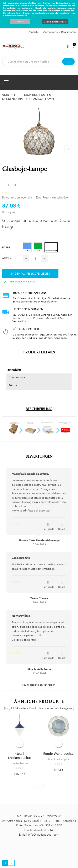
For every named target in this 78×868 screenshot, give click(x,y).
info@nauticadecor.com (44, 835)
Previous (36, 787)
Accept (20, 22)
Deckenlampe (20, 763)
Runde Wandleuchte (58, 754)
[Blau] (27, 247)
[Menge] (35, 258)
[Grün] (38, 247)
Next (42, 787)
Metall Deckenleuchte (19, 756)
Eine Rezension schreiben (53, 197)
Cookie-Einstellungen (55, 22)
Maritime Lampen (59, 759)
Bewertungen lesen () (17, 197)
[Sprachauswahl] (33, 32)
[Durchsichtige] (51, 247)
